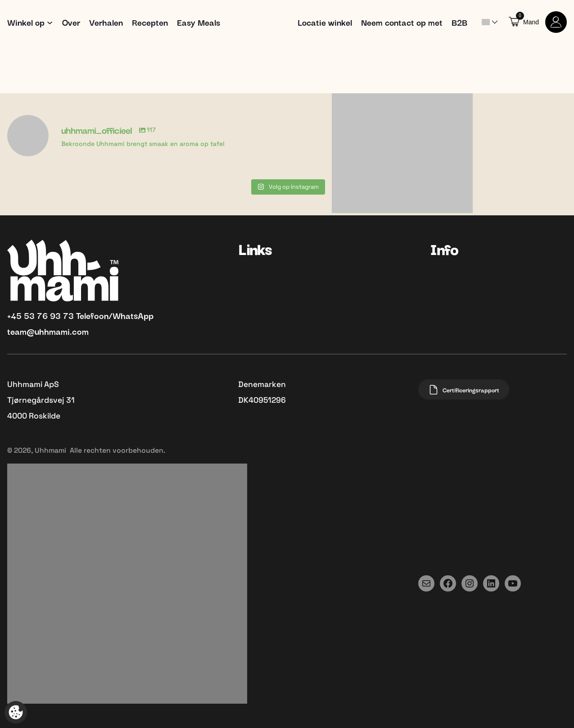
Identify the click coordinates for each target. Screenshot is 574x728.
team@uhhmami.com (48, 331)
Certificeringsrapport (464, 390)
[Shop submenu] (50, 22)
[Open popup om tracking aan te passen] (16, 712)
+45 (16, 315)
